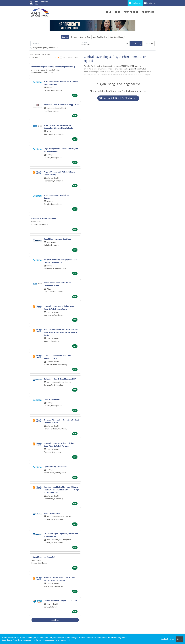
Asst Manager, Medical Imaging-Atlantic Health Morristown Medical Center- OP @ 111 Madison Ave (61, 490)
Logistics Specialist (52, 399)
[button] (149, 44)
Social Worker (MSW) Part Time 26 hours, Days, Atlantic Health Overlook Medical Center (61, 332)
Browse (74, 37)
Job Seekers (135, 3)
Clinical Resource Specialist (43, 557)
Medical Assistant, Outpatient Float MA (60, 601)
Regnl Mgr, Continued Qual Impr (57, 239)
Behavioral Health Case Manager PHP (60, 379)
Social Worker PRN (52, 513)
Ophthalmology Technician (55, 466)
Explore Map (85, 37)
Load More (55, 620)
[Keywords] (55, 44)
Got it (179, 639)
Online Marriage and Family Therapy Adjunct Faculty (53, 67)
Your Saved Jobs (117, 37)
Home (108, 12)
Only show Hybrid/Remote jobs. (46, 48)
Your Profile (131, 12)
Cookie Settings (167, 639)
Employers (150, 3)
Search (65, 37)
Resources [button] (148, 12)
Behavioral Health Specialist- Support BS (61, 105)
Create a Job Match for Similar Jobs (118, 98)
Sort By (34, 57)
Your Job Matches (100, 37)
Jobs (118, 12)
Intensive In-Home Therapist (44, 218)
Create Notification (71, 57)
